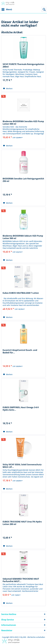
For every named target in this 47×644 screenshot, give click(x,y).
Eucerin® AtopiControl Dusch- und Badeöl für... (20, 351)
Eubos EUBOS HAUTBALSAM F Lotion (21, 293)
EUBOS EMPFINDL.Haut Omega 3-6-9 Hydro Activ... (21, 409)
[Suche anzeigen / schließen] (44, 9)
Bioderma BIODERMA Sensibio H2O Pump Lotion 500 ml (23, 123)
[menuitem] (7, 9)
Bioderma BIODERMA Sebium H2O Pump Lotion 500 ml (23, 237)
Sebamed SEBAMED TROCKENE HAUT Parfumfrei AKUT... (21, 580)
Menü (7, 9)
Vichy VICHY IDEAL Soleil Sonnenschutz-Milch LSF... (22, 466)
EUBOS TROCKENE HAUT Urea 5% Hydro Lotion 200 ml (22, 523)
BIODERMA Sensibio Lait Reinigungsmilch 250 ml (23, 180)
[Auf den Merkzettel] (8, 89)
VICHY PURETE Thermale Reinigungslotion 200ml (23, 65)
